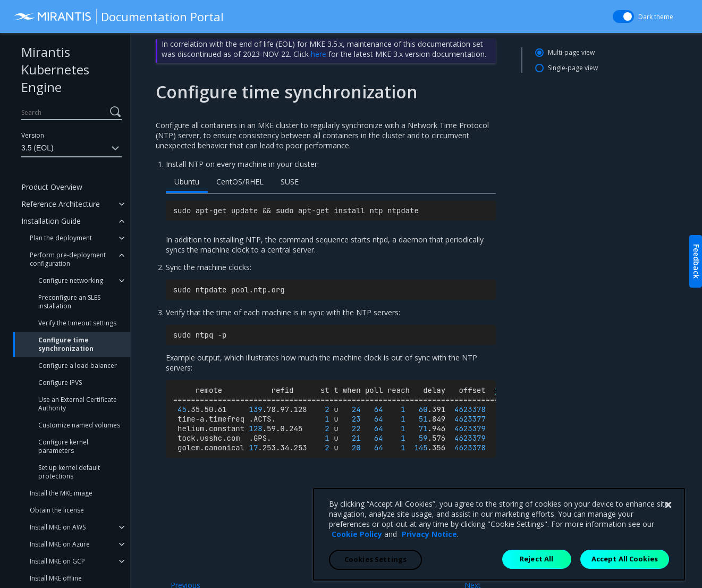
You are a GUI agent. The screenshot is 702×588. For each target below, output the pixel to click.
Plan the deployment (61, 238)
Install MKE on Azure (60, 544)
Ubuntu (187, 182)
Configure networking (71, 280)
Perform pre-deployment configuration (68, 259)
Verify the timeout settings (77, 323)
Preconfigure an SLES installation (69, 302)
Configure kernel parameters (63, 446)
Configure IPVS (60, 383)
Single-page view (573, 68)
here (319, 54)
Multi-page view (571, 52)
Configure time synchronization (66, 344)
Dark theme (656, 17)
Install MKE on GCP (57, 561)
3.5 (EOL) (71, 148)
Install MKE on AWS (58, 527)
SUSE (290, 182)
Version (33, 135)
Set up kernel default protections (69, 472)
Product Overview (52, 187)
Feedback (696, 261)
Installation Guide (51, 221)
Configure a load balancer (78, 366)
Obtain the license (57, 510)
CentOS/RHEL (240, 182)
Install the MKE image (61, 493)
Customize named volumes (79, 425)
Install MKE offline (56, 578)
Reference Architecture (61, 204)
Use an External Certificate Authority (78, 404)
